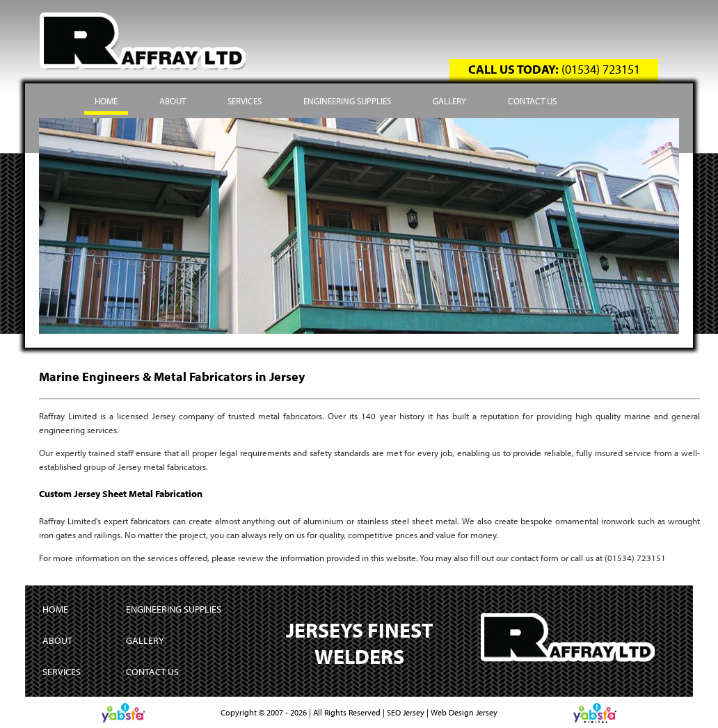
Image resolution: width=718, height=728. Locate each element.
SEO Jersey (406, 712)
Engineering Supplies (347, 101)
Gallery (449, 101)
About (173, 101)
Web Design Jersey (464, 712)
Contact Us (532, 101)
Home (106, 101)
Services (245, 101)
